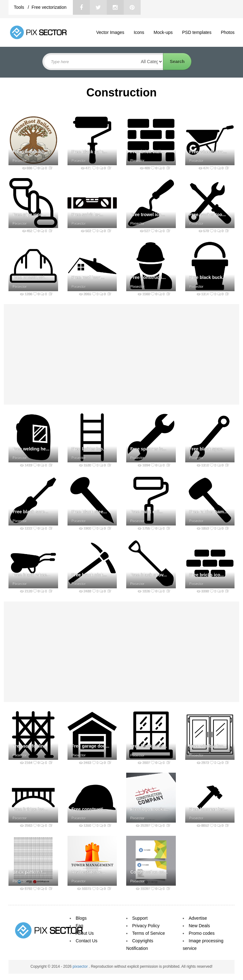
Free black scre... (30, 512)
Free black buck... (208, 277)
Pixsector (20, 161)
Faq (79, 926)
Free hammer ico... (209, 809)
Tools (20, 7)
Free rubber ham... (208, 512)
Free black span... (208, 449)
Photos (228, 32)
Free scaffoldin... (30, 746)
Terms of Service (148, 933)
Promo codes (202, 933)
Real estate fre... (88, 872)
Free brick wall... (147, 152)
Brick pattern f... (29, 872)
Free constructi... (30, 152)
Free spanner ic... (148, 449)
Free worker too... (208, 215)
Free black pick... (89, 575)
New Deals (199, 926)
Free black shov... (148, 575)
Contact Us (86, 941)
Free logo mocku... (150, 809)
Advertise (198, 918)
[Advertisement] (121, 354)
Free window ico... (208, 746)
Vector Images (110, 32)
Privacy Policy (146, 926)
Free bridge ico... (30, 809)
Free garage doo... (91, 746)
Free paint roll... (147, 512)
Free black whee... (31, 575)
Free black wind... (149, 746)
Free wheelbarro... (208, 152)
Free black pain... (89, 152)
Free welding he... (31, 449)
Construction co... (149, 872)
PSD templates (197, 32)
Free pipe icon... (29, 215)
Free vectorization (49, 7)
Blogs (81, 918)
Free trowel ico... (148, 215)
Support (140, 918)
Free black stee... (89, 512)
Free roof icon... (88, 277)
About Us (85, 933)
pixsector (81, 966)
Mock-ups (163, 32)
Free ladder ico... (89, 449)
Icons (139, 32)
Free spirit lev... (88, 215)
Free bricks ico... (207, 575)
